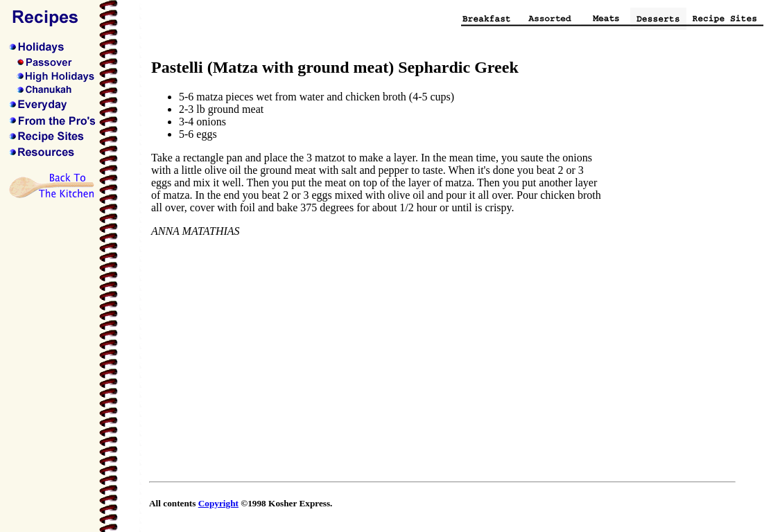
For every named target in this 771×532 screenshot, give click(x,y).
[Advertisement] (678, 266)
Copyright (218, 503)
